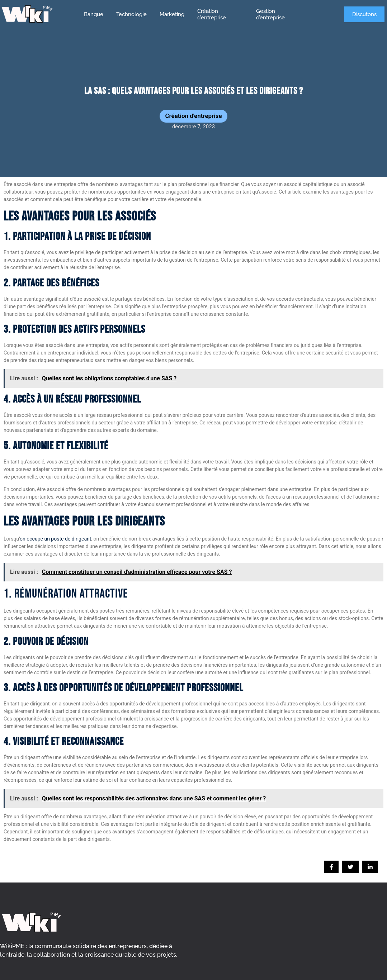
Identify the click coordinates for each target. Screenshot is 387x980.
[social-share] (331, 867)
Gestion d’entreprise (270, 14)
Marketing (172, 14)
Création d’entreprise (212, 14)
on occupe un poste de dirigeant (55, 539)
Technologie (131, 14)
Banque (94, 14)
